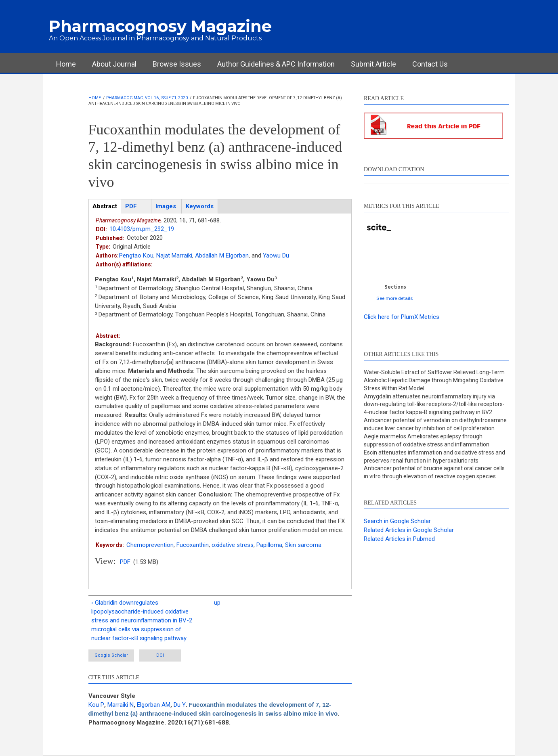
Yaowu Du (276, 255)
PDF (125, 562)
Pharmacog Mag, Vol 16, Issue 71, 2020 (147, 98)
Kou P (96, 705)
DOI (160, 655)
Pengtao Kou (136, 255)
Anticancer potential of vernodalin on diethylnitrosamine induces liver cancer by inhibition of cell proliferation (435, 424)
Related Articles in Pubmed (399, 539)
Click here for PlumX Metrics (402, 317)
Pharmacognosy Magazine (160, 26)
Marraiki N (121, 705)
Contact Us (430, 64)
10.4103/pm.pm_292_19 (142, 229)
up (217, 603)
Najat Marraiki (174, 255)
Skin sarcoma (303, 545)
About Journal (114, 64)
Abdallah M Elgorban (222, 255)
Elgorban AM (154, 705)
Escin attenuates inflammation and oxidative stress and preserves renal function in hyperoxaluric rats (434, 457)
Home (66, 64)
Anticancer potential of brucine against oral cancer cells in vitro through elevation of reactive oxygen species (434, 472)
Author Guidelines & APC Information (276, 64)
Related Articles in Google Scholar (409, 530)
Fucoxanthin (193, 545)
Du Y (180, 705)
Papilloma (269, 545)
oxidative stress (233, 545)
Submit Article (373, 64)
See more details (395, 298)
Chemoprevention (150, 545)
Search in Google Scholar (397, 521)
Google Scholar (111, 655)
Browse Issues (177, 64)
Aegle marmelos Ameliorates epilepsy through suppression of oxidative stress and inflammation (427, 440)
